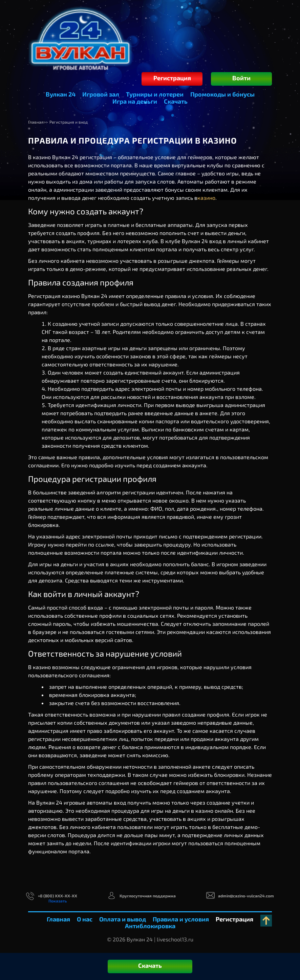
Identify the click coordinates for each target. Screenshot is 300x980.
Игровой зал (101, 94)
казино (206, 198)
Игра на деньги (135, 101)
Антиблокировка (150, 926)
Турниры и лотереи (155, 94)
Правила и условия (181, 919)
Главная (58, 919)
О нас (85, 919)
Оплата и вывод (123, 919)
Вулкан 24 (61, 94)
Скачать (176, 101)
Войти (241, 78)
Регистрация (172, 78)
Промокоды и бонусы (222, 94)
